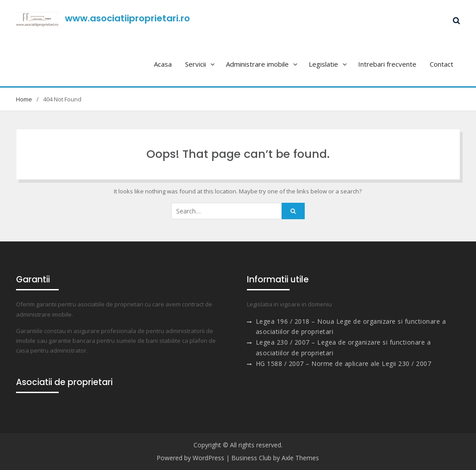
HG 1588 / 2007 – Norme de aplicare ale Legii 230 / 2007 (344, 364)
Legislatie (323, 64)
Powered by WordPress (190, 458)
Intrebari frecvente (387, 64)
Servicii (196, 64)
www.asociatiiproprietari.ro (127, 18)
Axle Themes (300, 458)
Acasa (163, 64)
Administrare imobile (257, 64)
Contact (442, 64)
